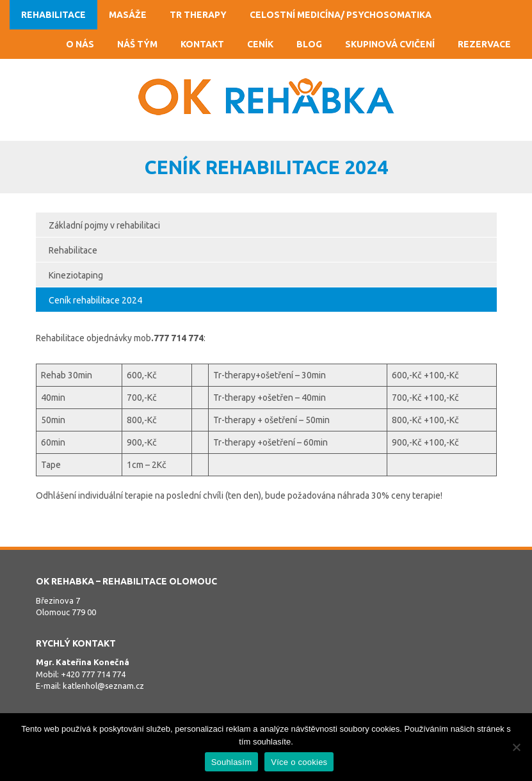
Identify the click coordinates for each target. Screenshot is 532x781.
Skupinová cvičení (390, 44)
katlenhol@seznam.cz (103, 686)
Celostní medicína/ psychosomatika (341, 15)
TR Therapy (198, 15)
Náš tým (137, 44)
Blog (309, 44)
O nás (80, 44)
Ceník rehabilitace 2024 (95, 300)
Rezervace (484, 44)
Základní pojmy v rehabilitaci (104, 225)
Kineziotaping (76, 275)
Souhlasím (232, 762)
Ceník (260, 44)
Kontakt (202, 44)
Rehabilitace (53, 15)
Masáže (128, 15)
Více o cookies (299, 762)
